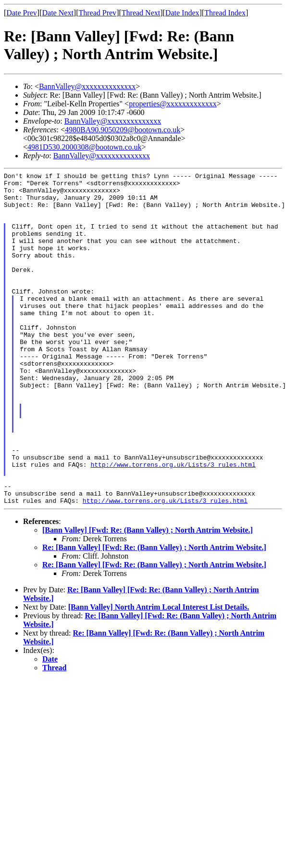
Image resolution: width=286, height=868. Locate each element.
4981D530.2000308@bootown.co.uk (84, 147)
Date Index (182, 13)
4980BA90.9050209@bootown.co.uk (123, 130)
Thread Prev (97, 13)
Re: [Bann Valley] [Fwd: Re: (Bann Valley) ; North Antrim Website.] (154, 614)
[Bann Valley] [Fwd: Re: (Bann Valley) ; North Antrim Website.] (148, 596)
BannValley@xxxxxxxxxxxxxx (87, 86)
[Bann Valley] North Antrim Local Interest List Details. (159, 673)
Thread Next (141, 13)
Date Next (58, 13)
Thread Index (225, 13)
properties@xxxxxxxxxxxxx (173, 104)
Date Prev (22, 13)
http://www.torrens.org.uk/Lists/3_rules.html (173, 523)
